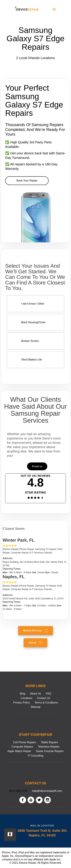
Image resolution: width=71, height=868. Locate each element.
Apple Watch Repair (19, 751)
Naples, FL (14, 577)
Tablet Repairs (49, 742)
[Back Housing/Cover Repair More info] (35, 322)
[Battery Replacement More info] (35, 360)
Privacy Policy (22, 703)
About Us (36, 694)
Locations (26, 698)
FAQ (48, 694)
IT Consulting (36, 756)
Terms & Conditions (46, 703)
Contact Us (44, 698)
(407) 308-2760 (18, 791)
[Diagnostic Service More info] (35, 304)
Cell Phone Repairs (25, 742)
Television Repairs (49, 747)
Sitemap (35, 707)
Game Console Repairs (50, 751)
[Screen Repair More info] (35, 341)
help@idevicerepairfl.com (47, 791)
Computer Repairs (22, 747)
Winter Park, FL (19, 540)
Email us (37, 466)
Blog (23, 694)
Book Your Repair (27, 181)
